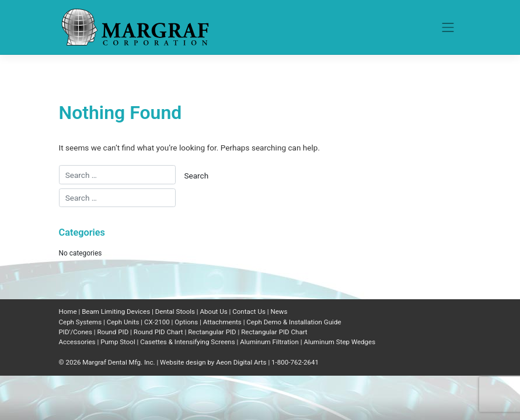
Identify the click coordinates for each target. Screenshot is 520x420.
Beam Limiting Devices (116, 311)
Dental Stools (175, 311)
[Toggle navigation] (448, 27)
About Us (214, 311)
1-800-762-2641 (295, 362)
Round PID (113, 332)
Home (68, 311)
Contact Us (249, 311)
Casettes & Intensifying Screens (187, 342)
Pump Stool (118, 342)
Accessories (77, 342)
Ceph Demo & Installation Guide (294, 322)
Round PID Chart (158, 332)
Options (186, 322)
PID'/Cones (76, 332)
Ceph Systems (81, 322)
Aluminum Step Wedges (339, 342)
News (279, 311)
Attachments (222, 322)
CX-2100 (157, 322)
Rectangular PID (212, 332)
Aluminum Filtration (269, 342)
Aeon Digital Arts (241, 362)
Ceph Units (123, 322)
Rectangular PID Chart (274, 332)
